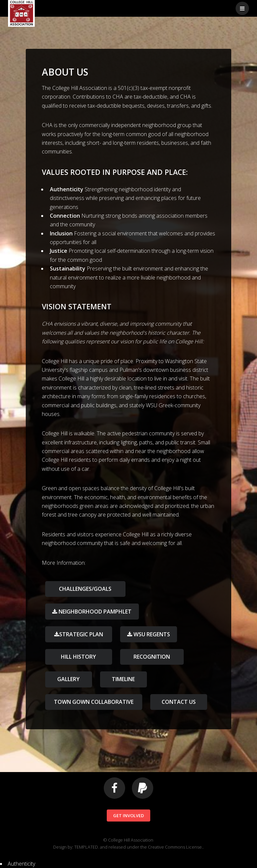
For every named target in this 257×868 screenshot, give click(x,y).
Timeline (123, 679)
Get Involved (128, 816)
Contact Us (179, 702)
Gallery (68, 679)
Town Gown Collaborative (94, 702)
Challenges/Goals (85, 589)
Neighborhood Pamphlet (94, 612)
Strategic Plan (81, 634)
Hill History (78, 657)
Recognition (152, 657)
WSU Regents (151, 634)
